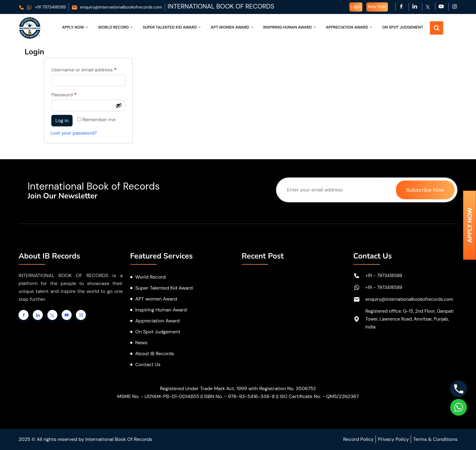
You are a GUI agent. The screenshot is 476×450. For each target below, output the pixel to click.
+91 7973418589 (42, 7)
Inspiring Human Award (290, 27)
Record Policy (358, 439)
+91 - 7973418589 (384, 276)
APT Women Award (232, 27)
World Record (116, 27)
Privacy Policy (393, 439)
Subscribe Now (425, 190)
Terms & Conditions (435, 439)
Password (74, 94)
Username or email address (88, 69)
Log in (62, 120)
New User (377, 7)
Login (356, 7)
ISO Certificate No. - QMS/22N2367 (319, 396)
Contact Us (148, 364)
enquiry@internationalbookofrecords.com (117, 7)
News (141, 343)
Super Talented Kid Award (172, 27)
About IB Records (155, 354)
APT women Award (156, 299)
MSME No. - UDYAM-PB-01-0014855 (158, 396)
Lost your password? (74, 133)
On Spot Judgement (403, 27)
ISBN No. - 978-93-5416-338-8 (239, 396)
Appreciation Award (349, 27)
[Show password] (119, 105)
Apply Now (75, 27)
